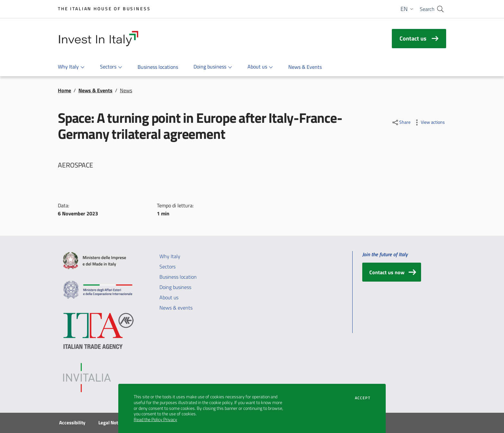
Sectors (167, 266)
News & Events (95, 90)
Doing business (175, 287)
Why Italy (170, 256)
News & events (176, 308)
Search (427, 9)
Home (64, 90)
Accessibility (72, 423)
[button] (408, 9)
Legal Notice (111, 423)
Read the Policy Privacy (155, 419)
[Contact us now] (392, 272)
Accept (363, 398)
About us (169, 297)
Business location (178, 277)
